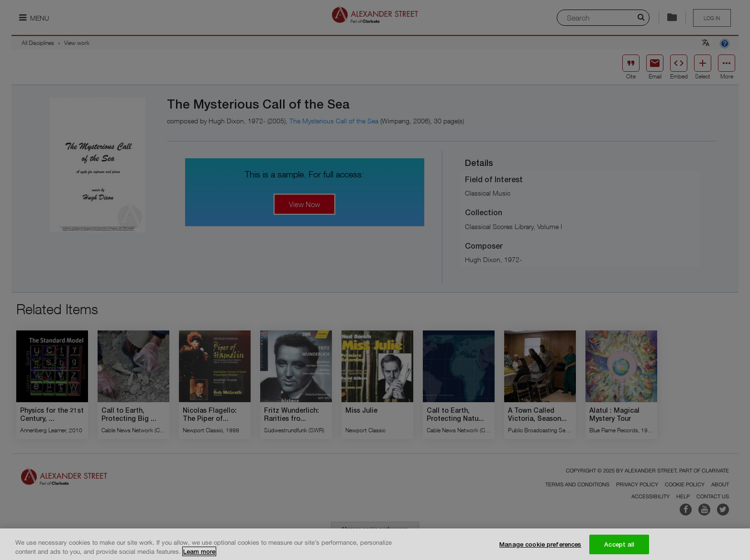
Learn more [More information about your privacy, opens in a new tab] (199, 555)
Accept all (619, 548)
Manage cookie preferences (540, 548)
